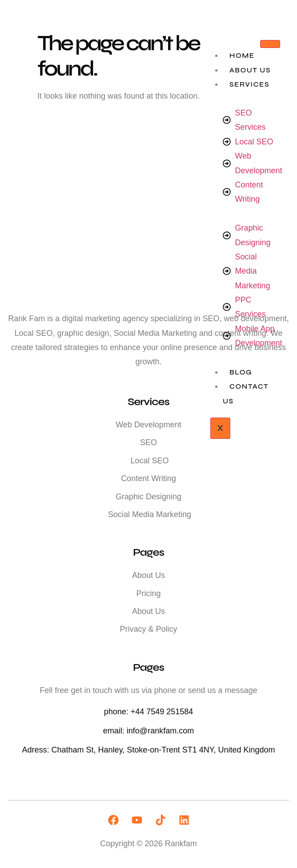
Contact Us (246, 393)
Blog (241, 372)
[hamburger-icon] (270, 44)
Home (242, 55)
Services (249, 84)
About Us (250, 70)
